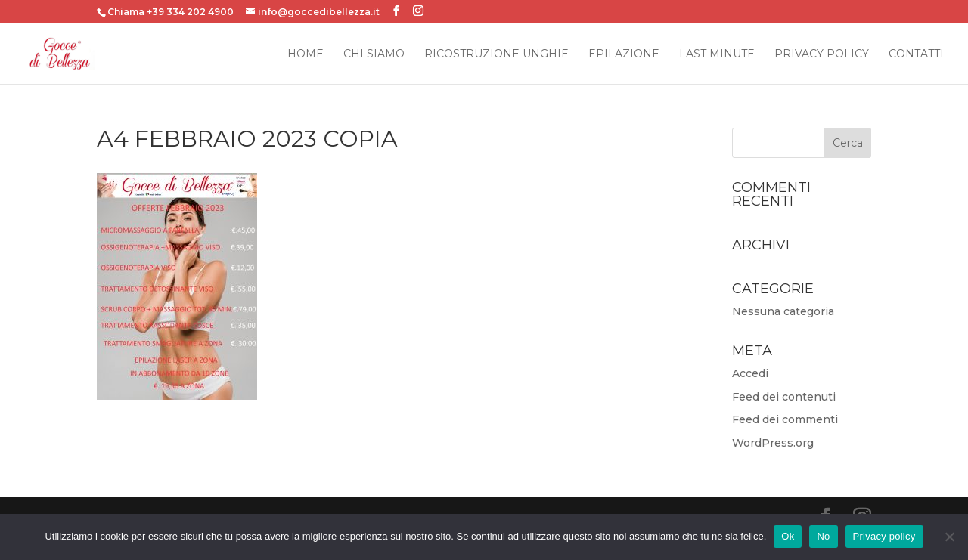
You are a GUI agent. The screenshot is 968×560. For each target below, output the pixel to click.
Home (306, 54)
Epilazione (624, 54)
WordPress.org (773, 443)
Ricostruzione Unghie (496, 54)
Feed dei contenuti (784, 397)
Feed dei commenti (785, 419)
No (823, 536)
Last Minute (717, 54)
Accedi (750, 373)
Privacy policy (884, 536)
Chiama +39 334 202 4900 (171, 12)
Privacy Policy (822, 54)
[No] (949, 537)
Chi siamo (374, 54)
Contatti (916, 54)
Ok (788, 536)
